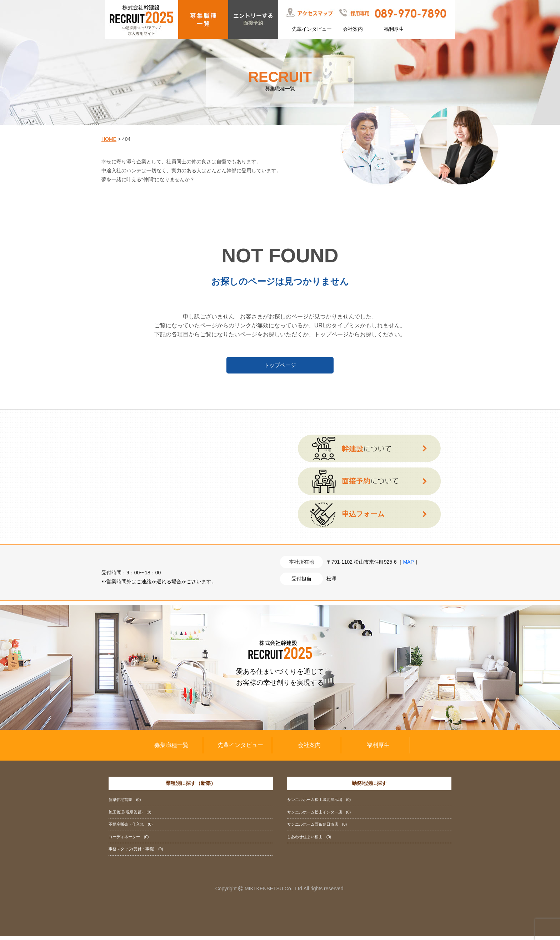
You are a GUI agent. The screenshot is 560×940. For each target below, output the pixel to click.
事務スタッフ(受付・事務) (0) (136, 853)
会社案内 (353, 29)
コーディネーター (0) (129, 841)
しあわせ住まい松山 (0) (309, 841)
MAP (408, 565)
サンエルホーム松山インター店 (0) (319, 816)
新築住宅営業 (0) (125, 803)
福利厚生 (394, 29)
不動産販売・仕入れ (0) (131, 828)
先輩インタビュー (312, 29)
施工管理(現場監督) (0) (130, 816)
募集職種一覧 (171, 749)
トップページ (280, 365)
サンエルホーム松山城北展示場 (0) (319, 803)
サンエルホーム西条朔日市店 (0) (317, 828)
